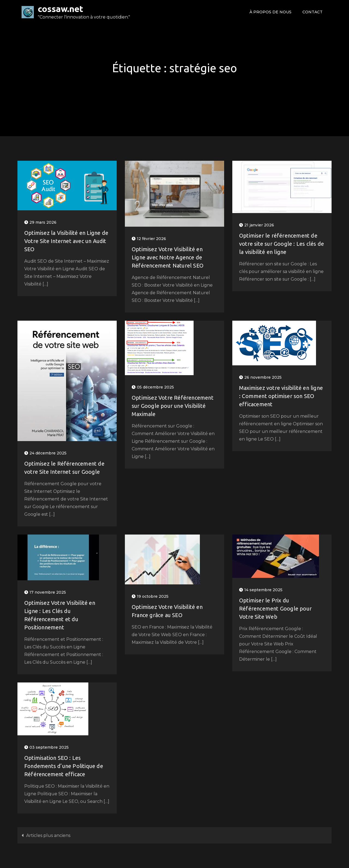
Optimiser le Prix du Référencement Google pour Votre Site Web (275, 608)
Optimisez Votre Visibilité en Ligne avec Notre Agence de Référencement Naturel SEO (168, 257)
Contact (312, 12)
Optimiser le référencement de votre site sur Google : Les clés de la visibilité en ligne (282, 244)
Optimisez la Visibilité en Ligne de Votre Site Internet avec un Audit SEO (66, 241)
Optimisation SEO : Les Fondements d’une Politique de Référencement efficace (64, 766)
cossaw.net (61, 9)
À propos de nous (270, 12)
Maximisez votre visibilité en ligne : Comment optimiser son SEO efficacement (281, 396)
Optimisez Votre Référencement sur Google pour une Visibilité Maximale (173, 406)
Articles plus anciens (48, 835)
